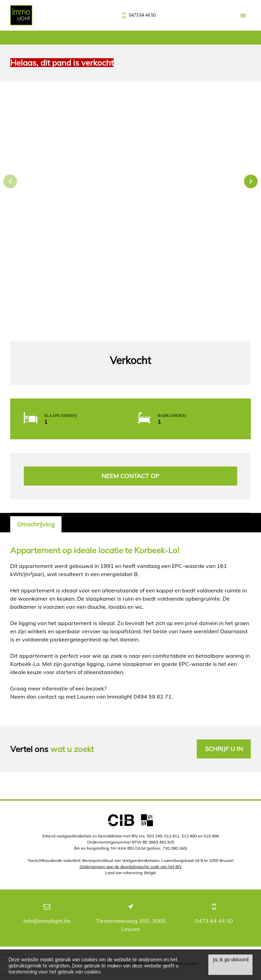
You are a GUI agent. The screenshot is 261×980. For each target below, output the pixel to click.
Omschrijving (36, 524)
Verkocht (130, 361)
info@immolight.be (47, 921)
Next (251, 181)
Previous (10, 181)
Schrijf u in (224, 749)
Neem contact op (130, 476)
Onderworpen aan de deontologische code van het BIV (131, 867)
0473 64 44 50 (214, 921)
